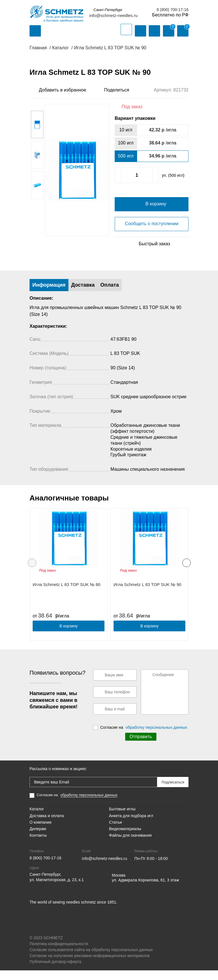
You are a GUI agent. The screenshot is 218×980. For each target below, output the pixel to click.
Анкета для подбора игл (131, 825)
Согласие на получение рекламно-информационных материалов (90, 965)
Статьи (115, 832)
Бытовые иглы (122, 819)
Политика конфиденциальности (59, 953)
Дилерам (38, 838)
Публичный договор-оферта (55, 971)
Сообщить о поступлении (152, 233)
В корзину (69, 636)
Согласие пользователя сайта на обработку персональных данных (91, 959)
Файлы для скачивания (130, 845)
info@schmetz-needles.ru (114, 15)
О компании (40, 832)
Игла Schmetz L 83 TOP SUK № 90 (147, 594)
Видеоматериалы (125, 838)
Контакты (38, 845)
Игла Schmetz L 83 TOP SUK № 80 (67, 594)
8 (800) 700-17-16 (173, 10)
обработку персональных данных (157, 737)
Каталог (37, 819)
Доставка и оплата (47, 825)
